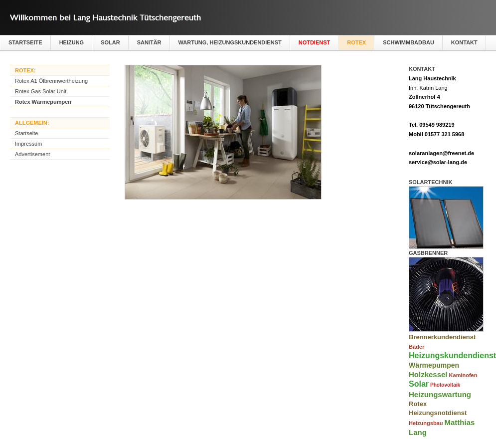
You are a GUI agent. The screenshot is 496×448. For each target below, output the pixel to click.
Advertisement (32, 154)
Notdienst (315, 42)
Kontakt (464, 42)
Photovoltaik (445, 385)
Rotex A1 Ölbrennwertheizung (51, 81)
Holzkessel (428, 374)
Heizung (72, 42)
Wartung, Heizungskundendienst (230, 42)
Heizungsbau (426, 423)
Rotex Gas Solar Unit (41, 91)
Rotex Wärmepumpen (43, 102)
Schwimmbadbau (409, 42)
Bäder (416, 347)
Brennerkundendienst (442, 337)
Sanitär (149, 42)
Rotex (356, 42)
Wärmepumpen (434, 365)
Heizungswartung (440, 394)
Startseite (25, 42)
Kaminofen (463, 375)
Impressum (28, 144)
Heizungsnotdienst (438, 413)
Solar (110, 42)
